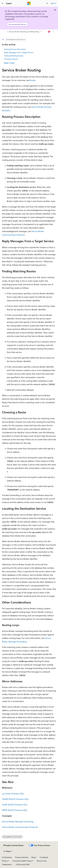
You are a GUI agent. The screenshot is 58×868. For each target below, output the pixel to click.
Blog (33, 857)
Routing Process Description (15, 49)
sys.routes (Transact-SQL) (13, 793)
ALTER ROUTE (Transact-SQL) (15, 805)
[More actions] (54, 32)
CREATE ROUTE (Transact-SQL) (15, 799)
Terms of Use (42, 861)
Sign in (53, 3)
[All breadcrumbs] (4, 32)
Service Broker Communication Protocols (20, 827)
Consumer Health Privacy (22, 861)
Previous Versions (22, 857)
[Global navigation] (3, 3)
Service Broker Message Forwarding (18, 821)
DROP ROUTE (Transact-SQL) (15, 810)
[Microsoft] (29, 3)
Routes (33, 80)
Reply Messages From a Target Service (19, 52)
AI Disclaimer (7, 857)
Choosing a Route (11, 59)
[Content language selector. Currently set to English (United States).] (13, 845)
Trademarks (6, 864)
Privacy (5, 861)
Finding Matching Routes (14, 56)
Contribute (44, 857)
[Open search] (47, 3)
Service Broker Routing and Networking (24, 32)
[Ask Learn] (49, 32)
